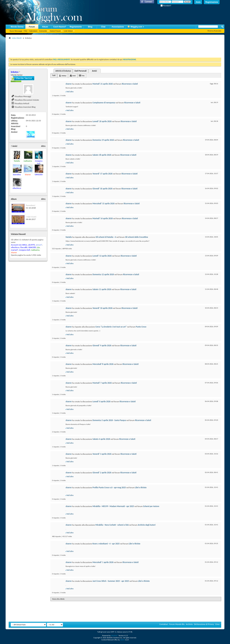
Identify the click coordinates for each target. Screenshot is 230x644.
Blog (90, 27)
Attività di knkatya (63, 71)
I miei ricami (31, 217)
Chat (103, 27)
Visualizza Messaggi (21, 96)
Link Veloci (68, 31)
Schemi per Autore (151, 506)
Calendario (33, 31)
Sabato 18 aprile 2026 (102, 155)
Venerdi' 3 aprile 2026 (102, 454)
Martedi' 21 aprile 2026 (103, 84)
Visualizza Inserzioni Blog (24, 107)
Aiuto (198, 2)
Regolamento (76, 27)
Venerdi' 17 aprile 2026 (102, 174)
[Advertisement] (67, 47)
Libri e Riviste (141, 487)
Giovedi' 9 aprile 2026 (102, 346)
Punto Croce (141, 327)
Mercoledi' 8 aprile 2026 (103, 364)
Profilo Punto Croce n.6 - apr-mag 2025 (109, 487)
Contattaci (164, 624)
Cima (217, 624)
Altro (43, 146)
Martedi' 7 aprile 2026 (102, 383)
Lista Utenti (17, 38)
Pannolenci (31, 205)
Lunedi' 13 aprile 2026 (102, 256)
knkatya (64, 76)
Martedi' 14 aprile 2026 (103, 218)
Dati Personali (81, 71)
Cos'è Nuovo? (60, 27)
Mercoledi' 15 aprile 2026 (103, 204)
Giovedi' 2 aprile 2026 (102, 473)
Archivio (189, 624)
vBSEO (122, 640)
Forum (32, 27)
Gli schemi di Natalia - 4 (106, 237)
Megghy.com (135, 27)
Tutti (54, 75)
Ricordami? (166, 6)
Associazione (118, 27)
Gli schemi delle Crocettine (136, 237)
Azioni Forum (55, 31)
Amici (94, 71)
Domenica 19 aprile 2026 (103, 140)
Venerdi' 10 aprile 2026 (102, 308)
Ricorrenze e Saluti (130, 84)
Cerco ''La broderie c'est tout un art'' (111, 327)
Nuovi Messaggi (16, 31)
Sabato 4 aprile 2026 (101, 439)
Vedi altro (70, 92)
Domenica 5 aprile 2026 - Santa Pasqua (109, 420)
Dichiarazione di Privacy (204, 624)
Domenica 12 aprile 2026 (103, 274)
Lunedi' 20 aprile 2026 (102, 121)
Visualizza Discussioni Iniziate (25, 100)
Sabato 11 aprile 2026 (102, 289)
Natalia (69, 237)
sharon (69, 84)
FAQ (25, 31)
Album (45, 27)
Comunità (43, 31)
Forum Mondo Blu (177, 624)
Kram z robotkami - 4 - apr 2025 (106, 544)
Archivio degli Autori (147, 525)
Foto (83, 76)
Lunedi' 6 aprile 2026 (101, 401)
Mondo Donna (17, 27)
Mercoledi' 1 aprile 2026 (103, 562)
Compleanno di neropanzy (104, 103)
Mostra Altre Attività (58, 599)
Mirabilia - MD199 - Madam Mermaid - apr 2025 (113, 506)
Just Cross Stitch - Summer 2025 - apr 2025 (111, 581)
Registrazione (212, 2)
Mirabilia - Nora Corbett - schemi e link (112, 525)
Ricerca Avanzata (214, 31)
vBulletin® (115, 636)
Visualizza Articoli (20, 103)
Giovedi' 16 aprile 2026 (102, 189)
